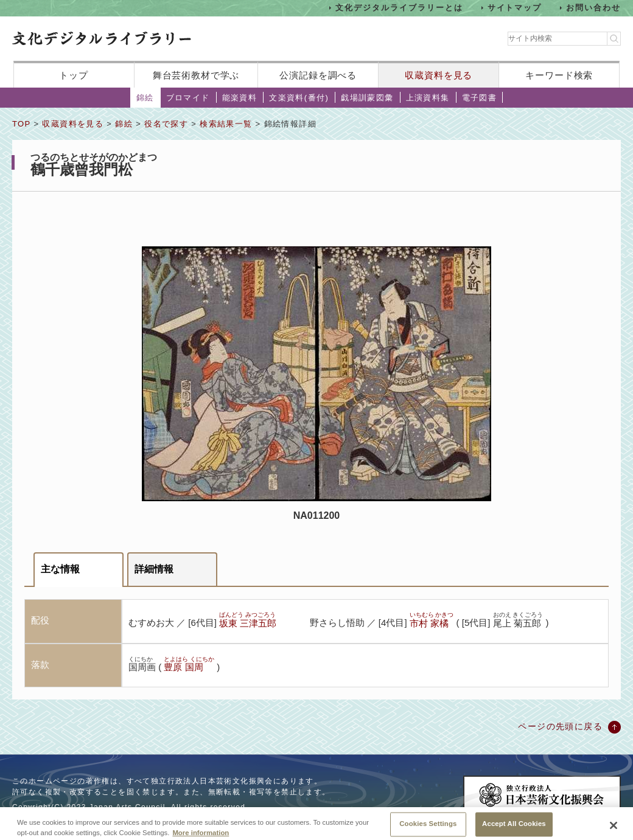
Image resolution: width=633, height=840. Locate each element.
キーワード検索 (559, 75)
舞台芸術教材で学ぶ (196, 75)
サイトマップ (515, 8)
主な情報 (60, 569)
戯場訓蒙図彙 (367, 98)
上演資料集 (428, 98)
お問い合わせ (593, 8)
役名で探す (166, 124)
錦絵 (145, 98)
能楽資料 (240, 98)
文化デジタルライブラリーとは (399, 8)
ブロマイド (188, 98)
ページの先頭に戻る (560, 726)
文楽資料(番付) (299, 98)
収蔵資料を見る (439, 75)
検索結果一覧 (226, 124)
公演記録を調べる (318, 75)
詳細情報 (154, 569)
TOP (21, 124)
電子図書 (480, 98)
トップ (74, 75)
